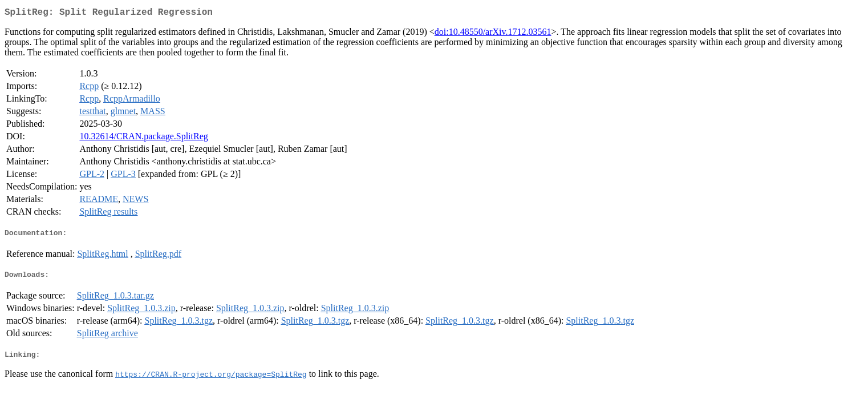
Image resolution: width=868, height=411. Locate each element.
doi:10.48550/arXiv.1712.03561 (493, 34)
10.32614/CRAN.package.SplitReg (143, 138)
